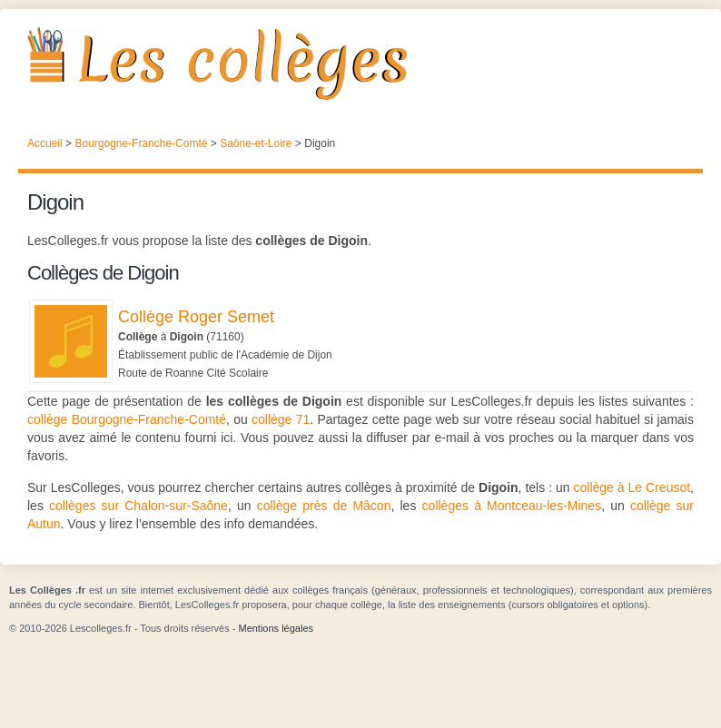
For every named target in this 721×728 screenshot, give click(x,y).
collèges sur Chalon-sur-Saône (138, 506)
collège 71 (281, 419)
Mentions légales (276, 628)
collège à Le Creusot (632, 487)
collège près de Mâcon (324, 506)
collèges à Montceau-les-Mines (512, 506)
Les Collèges (360, 64)
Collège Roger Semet (196, 317)
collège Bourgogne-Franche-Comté (127, 419)
